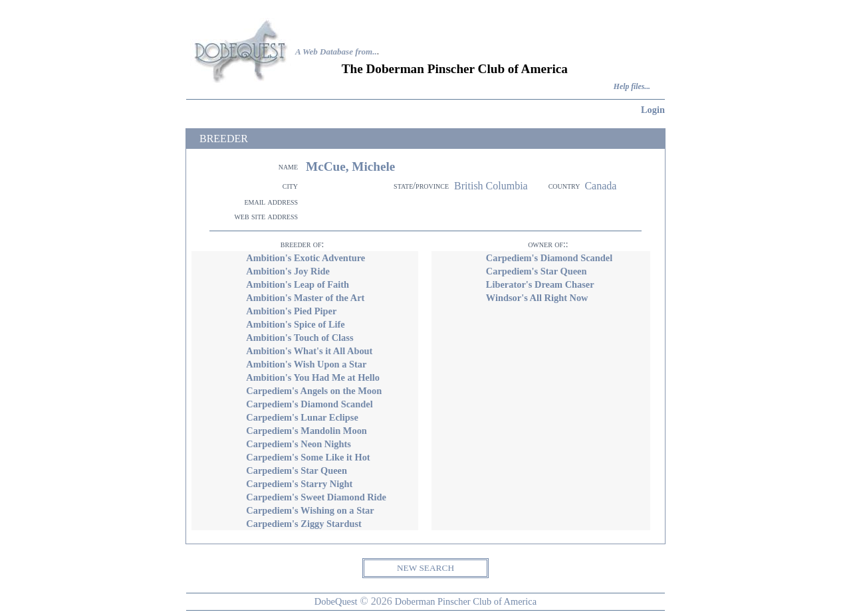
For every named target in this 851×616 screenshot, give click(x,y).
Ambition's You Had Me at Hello (313, 377)
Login (653, 110)
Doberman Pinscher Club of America (466, 601)
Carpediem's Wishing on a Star (310, 510)
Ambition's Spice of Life (295, 324)
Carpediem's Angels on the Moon (314, 391)
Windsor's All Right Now (537, 298)
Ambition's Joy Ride (288, 271)
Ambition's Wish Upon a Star (306, 364)
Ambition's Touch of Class (300, 338)
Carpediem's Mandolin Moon (306, 431)
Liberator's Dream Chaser (540, 284)
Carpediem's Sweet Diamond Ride (316, 497)
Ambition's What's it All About (309, 351)
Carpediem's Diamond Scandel (309, 404)
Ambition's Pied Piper (291, 311)
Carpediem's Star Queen (297, 470)
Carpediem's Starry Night (299, 484)
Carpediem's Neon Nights (299, 444)
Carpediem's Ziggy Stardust (304, 524)
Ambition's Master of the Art (305, 298)
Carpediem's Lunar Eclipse (302, 417)
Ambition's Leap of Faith (298, 284)
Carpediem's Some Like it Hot (308, 457)
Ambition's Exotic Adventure (305, 258)
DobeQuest (336, 601)
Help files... (632, 87)
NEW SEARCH (425, 568)
